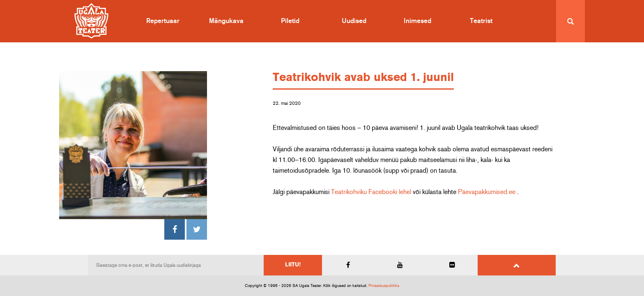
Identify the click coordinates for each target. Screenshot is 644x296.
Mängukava (226, 21)
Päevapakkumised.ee (487, 192)
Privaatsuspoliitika (384, 286)
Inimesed (417, 21)
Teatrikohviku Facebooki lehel (371, 192)
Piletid (290, 21)
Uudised (354, 21)
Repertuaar (163, 21)
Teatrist (481, 21)
